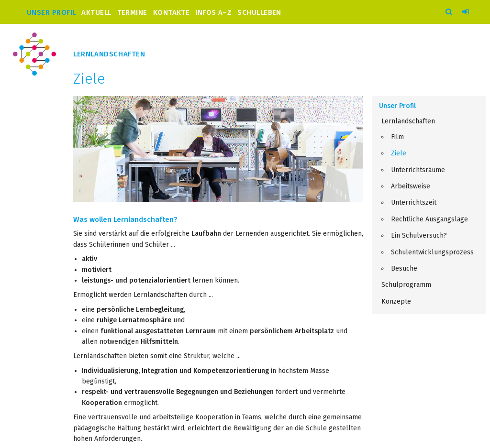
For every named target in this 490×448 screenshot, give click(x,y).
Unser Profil (51, 12)
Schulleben (259, 12)
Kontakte (172, 12)
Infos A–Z (213, 12)
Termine (132, 12)
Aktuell (96, 12)
